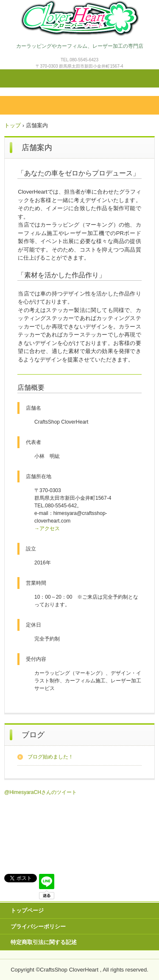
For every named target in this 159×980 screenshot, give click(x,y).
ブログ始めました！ (50, 757)
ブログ (33, 735)
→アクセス (47, 528)
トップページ (27, 910)
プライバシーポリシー (38, 927)
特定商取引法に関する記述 (44, 942)
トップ (13, 125)
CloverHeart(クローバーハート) (79, 18)
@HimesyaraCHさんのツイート (40, 792)
